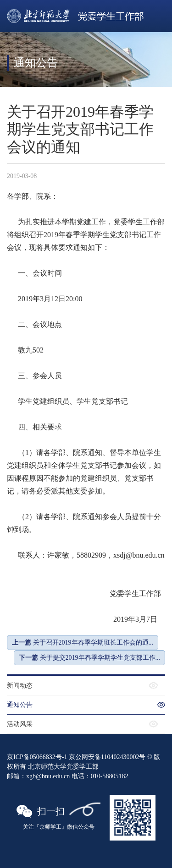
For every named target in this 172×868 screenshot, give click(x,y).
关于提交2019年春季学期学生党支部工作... (89, 658)
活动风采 (20, 724)
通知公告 (20, 705)
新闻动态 (20, 686)
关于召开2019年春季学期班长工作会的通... (83, 643)
